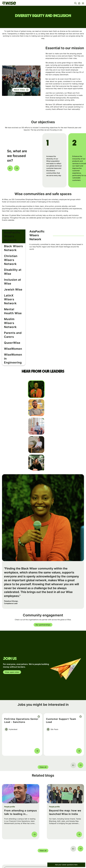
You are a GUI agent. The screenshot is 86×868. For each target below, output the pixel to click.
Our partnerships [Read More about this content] (43, 599)
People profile (10, 781)
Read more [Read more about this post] (34, 808)
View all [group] (43, 741)
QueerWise (10, 321)
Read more (37, 725)
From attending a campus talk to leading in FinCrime (21, 787)
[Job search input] (43, 843)
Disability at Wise (13, 261)
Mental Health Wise (12, 293)
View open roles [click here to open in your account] (12, 646)
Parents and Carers (11, 312)
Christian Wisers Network (13, 253)
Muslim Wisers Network (12, 303)
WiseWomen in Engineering (12, 336)
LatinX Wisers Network (11, 283)
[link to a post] (21, 768)
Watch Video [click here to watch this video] (20, 90)
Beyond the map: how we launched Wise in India (65, 786)
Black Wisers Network (11, 243)
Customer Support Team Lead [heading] (61, 695)
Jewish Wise (11, 275)
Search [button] (80, 843)
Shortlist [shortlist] (38, 691)
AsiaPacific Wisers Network (14, 233)
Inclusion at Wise (13, 268)
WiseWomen (11, 327)
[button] (75, 3)
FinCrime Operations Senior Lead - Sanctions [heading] (21, 695)
